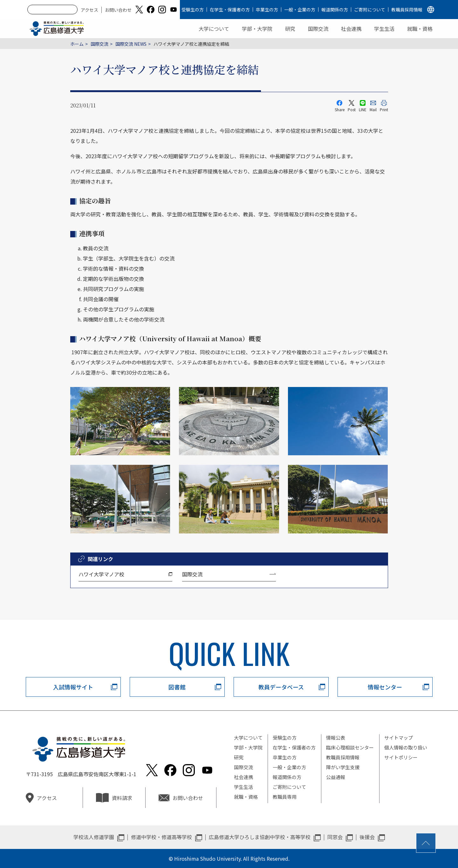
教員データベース (281, 687)
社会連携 (351, 29)
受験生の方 (193, 10)
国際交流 (318, 29)
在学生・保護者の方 (230, 10)
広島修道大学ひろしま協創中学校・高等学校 (260, 837)
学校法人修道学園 (94, 837)
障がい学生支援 (343, 767)
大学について (214, 29)
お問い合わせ (118, 10)
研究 (290, 29)
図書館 (177, 687)
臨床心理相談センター (350, 747)
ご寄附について (370, 10)
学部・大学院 (257, 29)
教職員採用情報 (407, 10)
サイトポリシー (401, 757)
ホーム (77, 44)
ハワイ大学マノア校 (101, 574)
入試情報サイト (73, 687)
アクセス (89, 10)
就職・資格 (420, 29)
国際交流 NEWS (131, 44)
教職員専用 (285, 797)
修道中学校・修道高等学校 (161, 837)
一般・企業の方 (300, 10)
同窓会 (335, 837)
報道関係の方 (335, 10)
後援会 (367, 837)
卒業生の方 (267, 10)
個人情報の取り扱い (406, 747)
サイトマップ (399, 738)
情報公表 (336, 738)
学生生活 (384, 29)
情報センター (385, 687)
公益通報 (336, 777)
